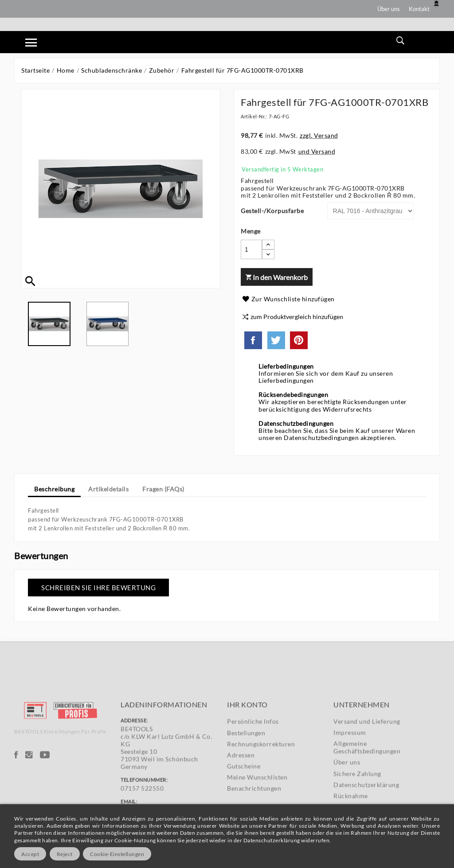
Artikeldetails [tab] (108, 489)
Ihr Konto (247, 770)
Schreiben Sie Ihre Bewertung (98, 588)
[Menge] (251, 249)
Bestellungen (246, 799)
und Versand (317, 151)
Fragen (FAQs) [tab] (163, 489)
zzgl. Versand (319, 135)
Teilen (253, 340)
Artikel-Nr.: (254, 117)
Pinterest (299, 340)
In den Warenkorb (277, 277)
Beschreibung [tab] (54, 489)
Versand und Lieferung (367, 787)
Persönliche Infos (253, 788)
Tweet (276, 340)
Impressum (350, 798)
